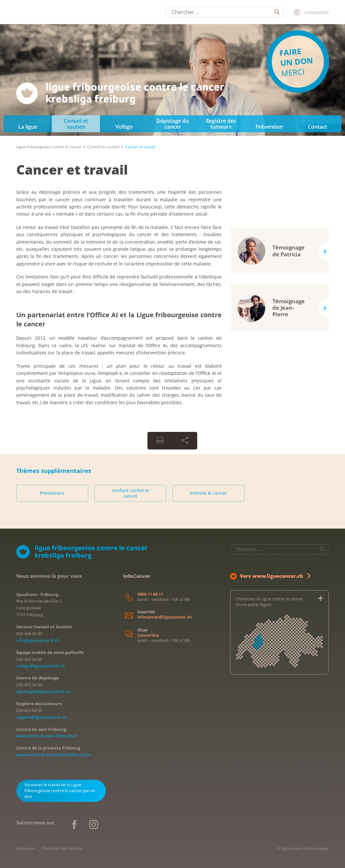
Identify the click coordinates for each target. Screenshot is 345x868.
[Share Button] (185, 441)
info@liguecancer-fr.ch (38, 640)
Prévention (269, 127)
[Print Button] (160, 441)
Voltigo (124, 127)
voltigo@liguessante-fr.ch (41, 666)
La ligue (28, 127)
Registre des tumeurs (221, 124)
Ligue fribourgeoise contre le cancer (49, 147)
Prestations (52, 493)
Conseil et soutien (76, 124)
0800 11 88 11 (150, 594)
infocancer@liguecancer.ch (165, 617)
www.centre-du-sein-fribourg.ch (47, 736)
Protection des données (63, 848)
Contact (317, 127)
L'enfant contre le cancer (130, 493)
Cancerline (148, 635)
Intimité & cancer (208, 493)
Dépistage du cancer (172, 124)
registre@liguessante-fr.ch (41, 717)
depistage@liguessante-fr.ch (43, 691)
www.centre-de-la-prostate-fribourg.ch (53, 755)
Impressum (26, 848)
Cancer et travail (72, 170)
